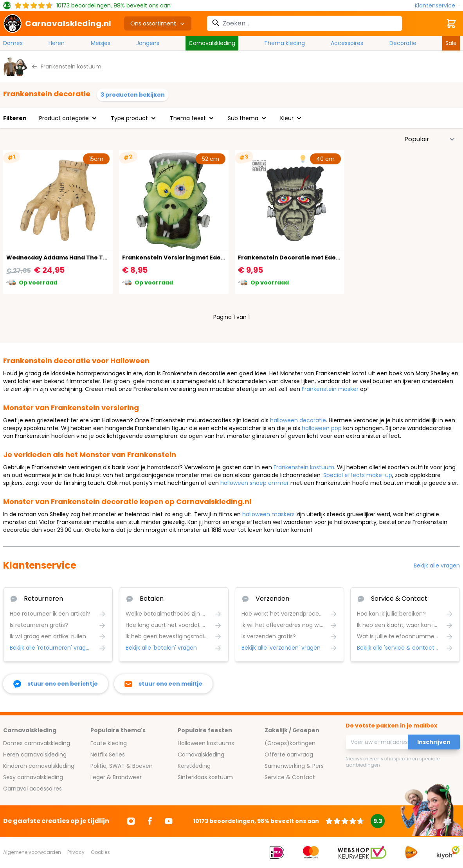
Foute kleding (109, 743)
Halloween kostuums (206, 743)
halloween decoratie (298, 420)
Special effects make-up (358, 475)
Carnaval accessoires (32, 789)
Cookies (100, 852)
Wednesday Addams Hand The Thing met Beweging (84, 258)
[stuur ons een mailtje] (163, 684)
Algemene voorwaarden (32, 852)
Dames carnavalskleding (37, 743)
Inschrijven (434, 742)
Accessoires (347, 43)
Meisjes (101, 43)
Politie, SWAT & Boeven (122, 766)
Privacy (76, 852)
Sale (451, 43)
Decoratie (403, 43)
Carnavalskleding (212, 43)
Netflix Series (108, 755)
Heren (57, 43)
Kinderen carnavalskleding (39, 766)
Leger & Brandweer (116, 777)
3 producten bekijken (133, 95)
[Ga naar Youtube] (169, 821)
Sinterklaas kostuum (205, 777)
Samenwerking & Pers (294, 766)
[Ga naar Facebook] (150, 821)
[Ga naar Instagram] (131, 821)
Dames (13, 43)
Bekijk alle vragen (437, 565)
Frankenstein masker (330, 389)
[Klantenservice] (437, 6)
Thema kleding (285, 43)
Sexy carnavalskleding (33, 777)
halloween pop (322, 428)
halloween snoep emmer (255, 483)
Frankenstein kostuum (304, 467)
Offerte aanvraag (289, 755)
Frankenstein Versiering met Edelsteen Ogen (190, 258)
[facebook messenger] (56, 684)
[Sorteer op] (430, 139)
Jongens (148, 43)
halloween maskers (268, 514)
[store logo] (57, 23)
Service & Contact (290, 777)
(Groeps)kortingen (290, 743)
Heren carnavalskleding (35, 755)
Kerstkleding (194, 766)
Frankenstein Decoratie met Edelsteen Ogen (305, 258)
